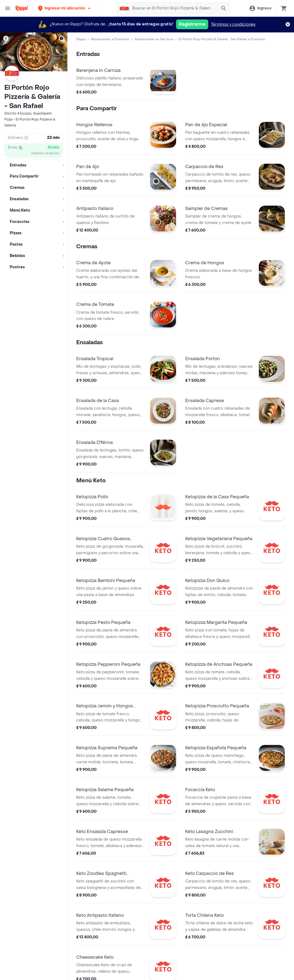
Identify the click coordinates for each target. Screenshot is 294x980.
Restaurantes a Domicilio (110, 39)
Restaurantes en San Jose (154, 39)
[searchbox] (173, 8)
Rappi (81, 39)
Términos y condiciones (233, 24)
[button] (65, 8)
